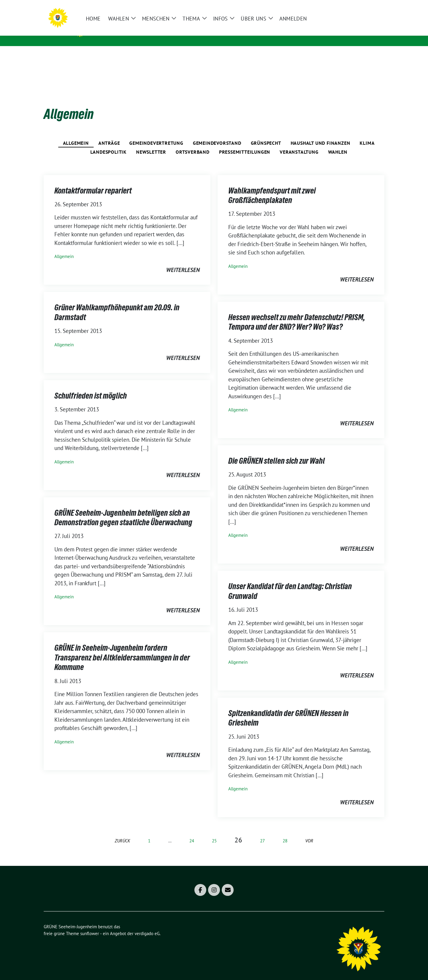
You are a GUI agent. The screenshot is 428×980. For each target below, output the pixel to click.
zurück (122, 832)
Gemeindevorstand (217, 134)
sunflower (90, 924)
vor (309, 832)
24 (192, 832)
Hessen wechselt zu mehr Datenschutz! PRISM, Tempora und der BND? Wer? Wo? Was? (297, 313)
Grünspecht (266, 134)
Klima (367, 134)
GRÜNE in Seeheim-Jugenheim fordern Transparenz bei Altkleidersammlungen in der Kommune (122, 648)
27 (262, 832)
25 (214, 832)
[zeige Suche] (374, 7)
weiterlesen (183, 261)
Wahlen (338, 143)
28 (285, 832)
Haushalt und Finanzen (321, 134)
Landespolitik (108, 143)
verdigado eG (147, 924)
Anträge (109, 134)
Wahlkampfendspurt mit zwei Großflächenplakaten (272, 186)
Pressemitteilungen (245, 143)
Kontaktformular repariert (93, 181)
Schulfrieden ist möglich (91, 386)
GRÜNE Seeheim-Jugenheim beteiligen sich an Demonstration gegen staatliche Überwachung (123, 508)
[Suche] (365, 7)
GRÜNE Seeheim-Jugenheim (135, 30)
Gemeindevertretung (156, 134)
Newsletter (151, 143)
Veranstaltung (299, 143)
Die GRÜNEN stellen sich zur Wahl (277, 452)
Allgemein (76, 134)
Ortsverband (193, 143)
